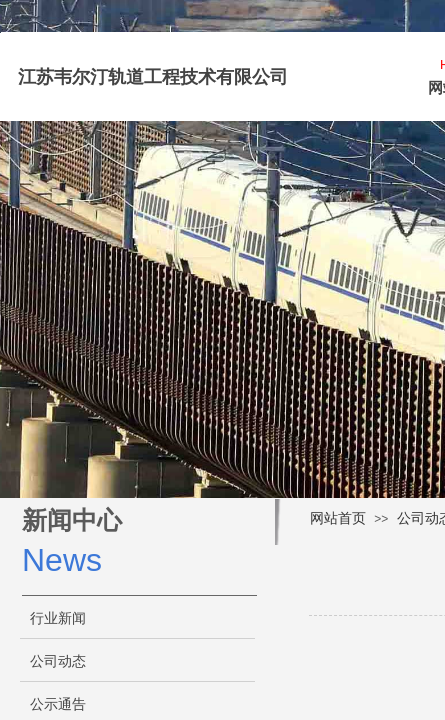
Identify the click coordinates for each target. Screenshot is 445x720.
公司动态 (58, 661)
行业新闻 (58, 618)
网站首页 (338, 518)
